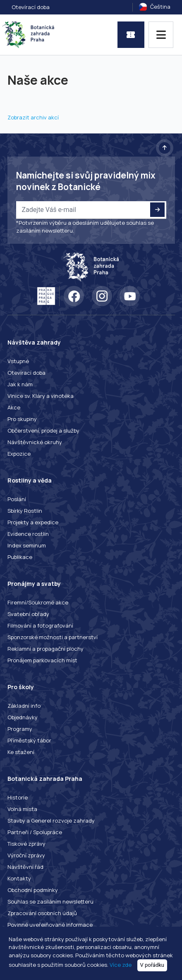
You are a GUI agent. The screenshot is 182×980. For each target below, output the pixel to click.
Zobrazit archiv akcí (33, 117)
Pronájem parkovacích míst (42, 660)
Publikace (20, 557)
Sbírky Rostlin (25, 511)
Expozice (19, 454)
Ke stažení (21, 752)
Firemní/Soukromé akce (38, 602)
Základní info (24, 706)
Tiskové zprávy (26, 844)
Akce (14, 407)
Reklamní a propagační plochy (45, 649)
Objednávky (23, 717)
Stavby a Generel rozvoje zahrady (51, 821)
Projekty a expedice (33, 522)
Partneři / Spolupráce (35, 832)
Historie (18, 797)
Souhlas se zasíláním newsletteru (50, 902)
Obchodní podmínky (33, 890)
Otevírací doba (31, 7)
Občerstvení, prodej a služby (43, 431)
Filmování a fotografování (40, 626)
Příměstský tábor (29, 740)
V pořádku (152, 965)
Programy (20, 729)
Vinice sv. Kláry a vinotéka (41, 396)
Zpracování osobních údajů (42, 913)
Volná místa (22, 809)
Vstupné (18, 361)
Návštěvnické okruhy (35, 442)
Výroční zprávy (26, 855)
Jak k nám (20, 384)
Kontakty (19, 878)
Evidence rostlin (28, 534)
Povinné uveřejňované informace (50, 925)
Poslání (17, 499)
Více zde (121, 965)
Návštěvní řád (25, 867)
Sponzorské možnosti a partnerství (53, 637)
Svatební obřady (28, 614)
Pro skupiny (22, 419)
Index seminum (27, 545)
